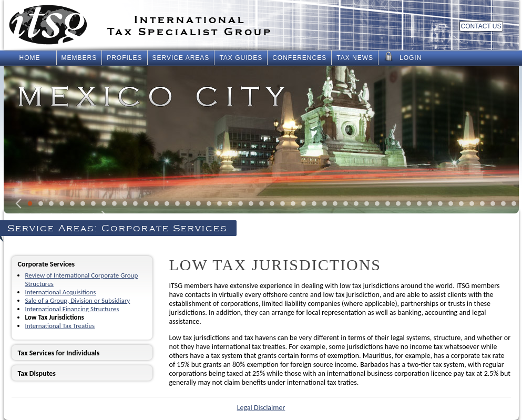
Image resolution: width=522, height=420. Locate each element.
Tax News (355, 58)
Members (79, 58)
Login (402, 57)
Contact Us (481, 26)
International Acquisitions (61, 292)
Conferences (299, 58)
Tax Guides (241, 58)
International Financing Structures (72, 309)
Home (30, 58)
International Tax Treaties (60, 326)
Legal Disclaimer (261, 408)
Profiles (124, 58)
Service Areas (181, 58)
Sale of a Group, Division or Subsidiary (78, 300)
